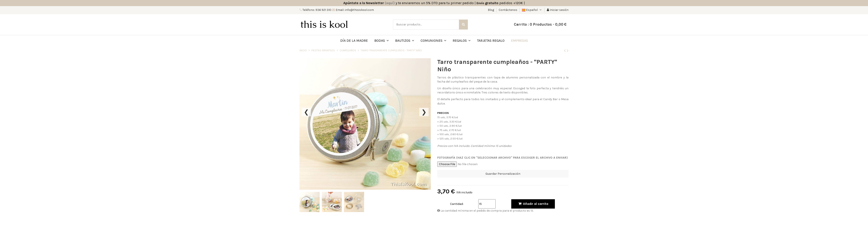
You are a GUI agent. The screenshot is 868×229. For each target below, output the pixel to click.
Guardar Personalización (503, 174)
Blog (491, 10)
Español (532, 10)
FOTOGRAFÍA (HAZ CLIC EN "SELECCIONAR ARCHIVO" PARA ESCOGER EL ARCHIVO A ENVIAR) (503, 158)
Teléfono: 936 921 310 (317, 10)
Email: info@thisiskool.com (354, 10)
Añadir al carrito (533, 204)
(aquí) (390, 3)
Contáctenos (508, 10)
